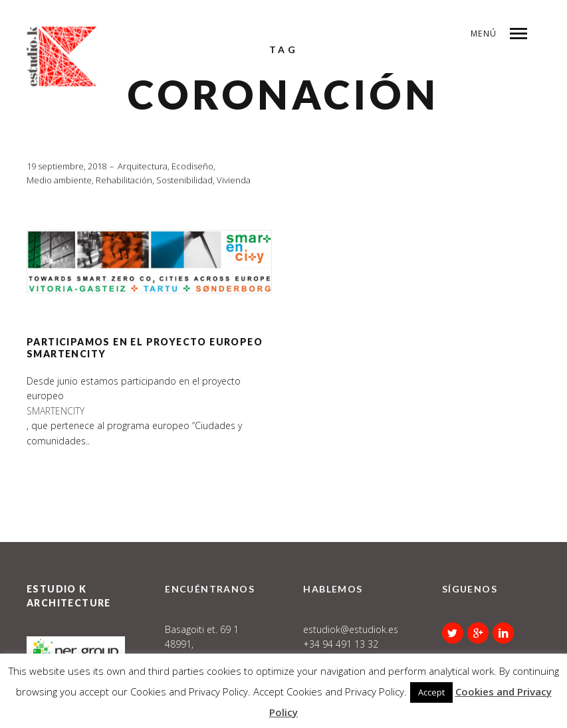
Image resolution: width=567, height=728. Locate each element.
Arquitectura (143, 166)
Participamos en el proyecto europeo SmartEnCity (145, 348)
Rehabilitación (124, 180)
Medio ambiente (59, 180)
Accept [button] (431, 692)
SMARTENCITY (56, 411)
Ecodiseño (192, 166)
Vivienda (234, 180)
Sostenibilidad (184, 180)
